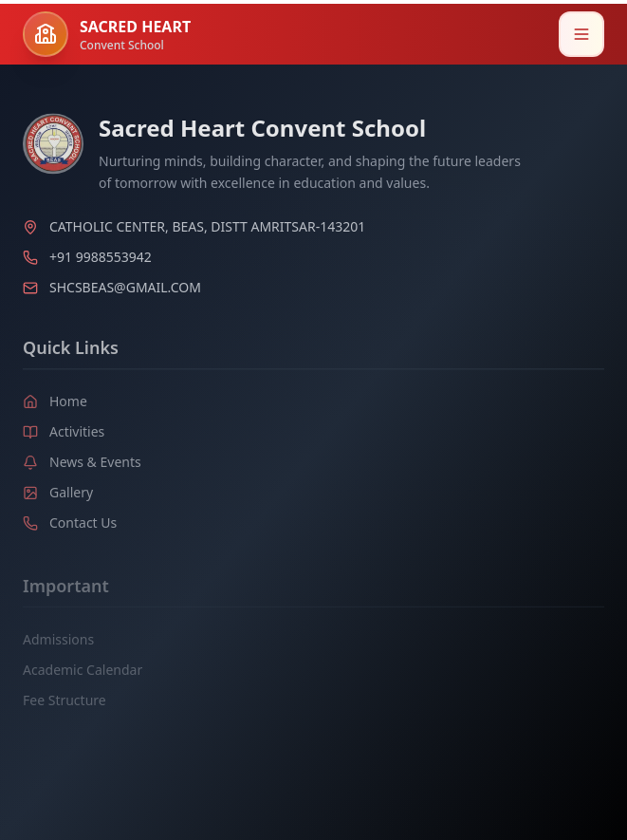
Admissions (58, 642)
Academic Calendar (83, 672)
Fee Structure (65, 703)
